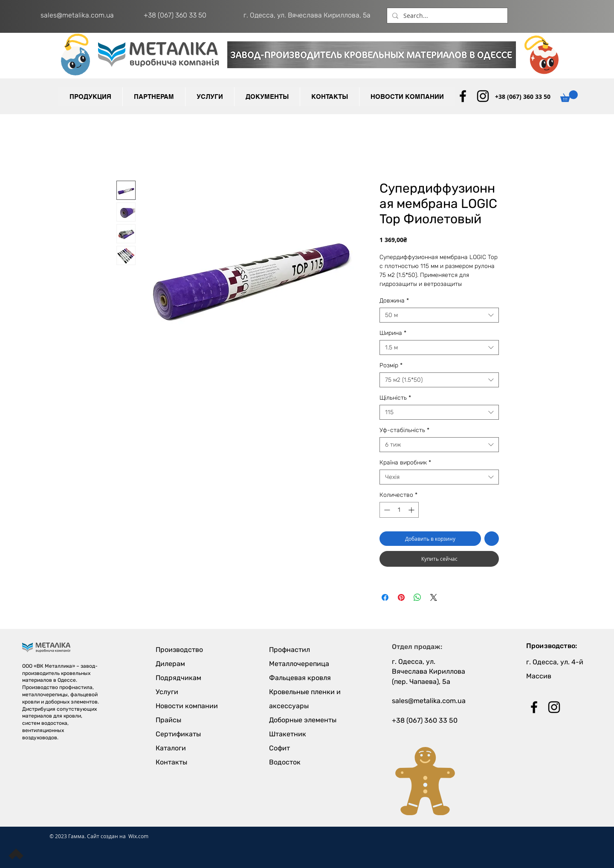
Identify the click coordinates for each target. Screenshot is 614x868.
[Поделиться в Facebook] (385, 597)
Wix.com (138, 836)
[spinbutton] (399, 510)
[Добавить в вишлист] (492, 539)
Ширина (393, 333)
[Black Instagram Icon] (483, 96)
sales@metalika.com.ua (77, 15)
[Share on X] (434, 597)
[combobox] (439, 315)
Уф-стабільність (404, 430)
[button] (154, 97)
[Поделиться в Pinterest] (401, 597)
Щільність (395, 398)
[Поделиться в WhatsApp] (417, 597)
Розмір (391, 365)
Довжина (394, 301)
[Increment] (412, 510)
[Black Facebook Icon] (463, 96)
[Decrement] (386, 510)
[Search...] (446, 16)
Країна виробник (405, 463)
